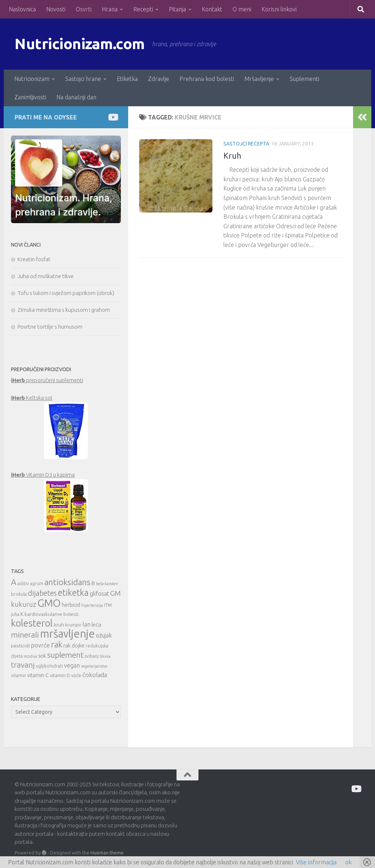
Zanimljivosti (30, 97)
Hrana (110, 9)
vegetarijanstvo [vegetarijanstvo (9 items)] (94, 666)
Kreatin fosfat (34, 259)
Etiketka (127, 79)
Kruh (232, 156)
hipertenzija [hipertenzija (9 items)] (92, 605)
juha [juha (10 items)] (15, 614)
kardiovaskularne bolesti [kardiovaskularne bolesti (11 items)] (51, 614)
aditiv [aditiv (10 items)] (23, 583)
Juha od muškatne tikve (46, 276)
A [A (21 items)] (14, 582)
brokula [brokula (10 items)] (19, 594)
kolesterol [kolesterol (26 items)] (32, 623)
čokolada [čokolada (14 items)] (95, 675)
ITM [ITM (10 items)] (108, 605)
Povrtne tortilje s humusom (50, 327)
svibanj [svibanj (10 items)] (92, 656)
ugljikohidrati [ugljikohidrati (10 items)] (49, 666)
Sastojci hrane (83, 79)
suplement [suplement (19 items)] (65, 655)
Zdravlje (159, 79)
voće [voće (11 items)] (76, 675)
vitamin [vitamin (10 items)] (18, 675)
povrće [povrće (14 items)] (40, 645)
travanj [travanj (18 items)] (23, 665)
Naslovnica (22, 9)
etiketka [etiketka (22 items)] (73, 592)
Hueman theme (107, 853)
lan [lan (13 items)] (87, 624)
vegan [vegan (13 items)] (72, 665)
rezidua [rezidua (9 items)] (30, 656)
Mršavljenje (259, 79)
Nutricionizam (32, 79)
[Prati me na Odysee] (113, 117)
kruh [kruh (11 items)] (59, 625)
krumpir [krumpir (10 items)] (73, 625)
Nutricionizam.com (80, 44)
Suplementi (305, 79)
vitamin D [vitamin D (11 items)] (60, 675)
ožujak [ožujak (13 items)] (104, 635)
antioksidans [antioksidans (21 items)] (67, 582)
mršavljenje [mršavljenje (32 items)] (67, 634)
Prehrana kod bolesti (207, 79)
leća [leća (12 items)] (96, 625)
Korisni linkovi (279, 9)
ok (348, 862)
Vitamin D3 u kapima (43, 475)
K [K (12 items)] (22, 614)
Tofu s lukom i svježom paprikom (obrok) (66, 293)
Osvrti (84, 9)
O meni (242, 9)
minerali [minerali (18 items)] (25, 635)
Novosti (56, 9)
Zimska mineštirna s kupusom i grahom (64, 310)
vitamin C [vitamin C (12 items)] (38, 675)
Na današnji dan (76, 97)
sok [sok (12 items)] (42, 656)
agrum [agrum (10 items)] (37, 583)
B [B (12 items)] (93, 583)
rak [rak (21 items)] (57, 644)
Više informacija (316, 862)
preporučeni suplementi (47, 380)
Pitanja (177, 9)
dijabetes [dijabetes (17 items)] (42, 593)
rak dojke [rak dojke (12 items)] (74, 645)
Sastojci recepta (246, 144)
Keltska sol (32, 398)
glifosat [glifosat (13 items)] (99, 594)
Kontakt (212, 9)
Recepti (143, 9)
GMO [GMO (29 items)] (49, 603)
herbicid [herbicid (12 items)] (71, 605)
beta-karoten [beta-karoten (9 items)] (107, 584)
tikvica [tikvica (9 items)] (105, 656)
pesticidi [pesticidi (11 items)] (20, 646)
